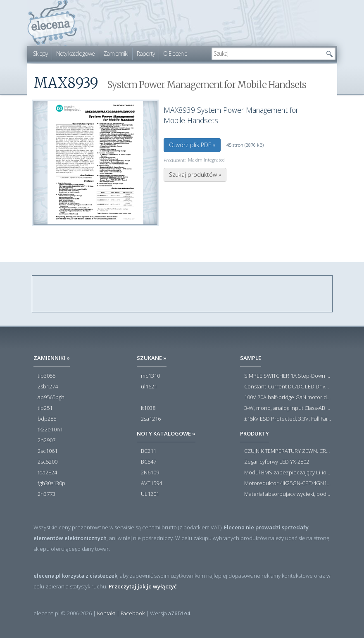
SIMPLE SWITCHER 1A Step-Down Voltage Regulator (288, 376)
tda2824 (47, 473)
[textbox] (267, 54)
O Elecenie (175, 54)
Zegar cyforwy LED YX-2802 (277, 462)
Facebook (133, 613)
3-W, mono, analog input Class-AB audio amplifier (288, 408)
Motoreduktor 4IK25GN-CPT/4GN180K (288, 483)
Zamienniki (116, 54)
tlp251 (45, 408)
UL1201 (150, 494)
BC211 (149, 451)
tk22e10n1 (50, 430)
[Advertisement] (183, 294)
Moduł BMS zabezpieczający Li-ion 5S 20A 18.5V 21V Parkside (288, 473)
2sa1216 (151, 419)
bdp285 (47, 419)
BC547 (149, 462)
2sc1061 (48, 451)
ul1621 (149, 387)
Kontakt (106, 613)
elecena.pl (52, 23)
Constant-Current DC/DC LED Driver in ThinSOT (288, 387)
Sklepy (40, 54)
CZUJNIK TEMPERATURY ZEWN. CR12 (288, 451)
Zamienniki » (52, 358)
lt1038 (148, 408)
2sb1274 (48, 387)
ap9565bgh (51, 398)
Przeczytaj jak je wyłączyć (143, 586)
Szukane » (152, 358)
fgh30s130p (51, 483)
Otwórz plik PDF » (192, 145)
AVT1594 (151, 483)
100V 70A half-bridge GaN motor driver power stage (288, 398)
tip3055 (46, 376)
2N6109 (150, 473)
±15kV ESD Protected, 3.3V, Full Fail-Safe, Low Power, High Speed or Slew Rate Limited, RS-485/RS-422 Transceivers (288, 419)
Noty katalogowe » (166, 433)
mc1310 (150, 376)
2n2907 (46, 440)
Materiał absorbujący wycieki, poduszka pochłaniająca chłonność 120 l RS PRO (288, 494)
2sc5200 (48, 462)
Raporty (146, 54)
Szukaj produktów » (195, 175)
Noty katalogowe (75, 54)
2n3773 (46, 494)
